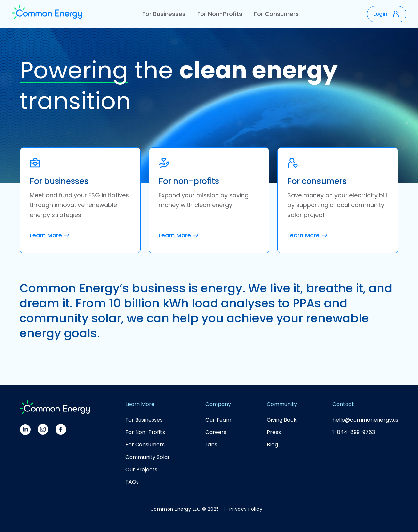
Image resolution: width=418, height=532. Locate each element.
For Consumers (276, 14)
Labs (211, 445)
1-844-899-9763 (354, 432)
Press (274, 432)
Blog (272, 445)
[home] (47, 14)
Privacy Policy (246, 509)
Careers (216, 432)
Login (380, 14)
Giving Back (282, 420)
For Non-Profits (220, 14)
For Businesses (164, 14)
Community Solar (148, 457)
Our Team (218, 420)
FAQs (132, 482)
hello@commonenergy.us (365, 420)
